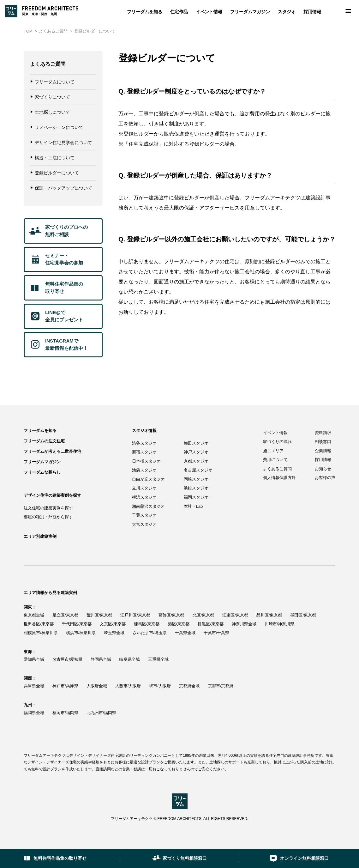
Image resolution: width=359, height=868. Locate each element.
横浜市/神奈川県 (81, 633)
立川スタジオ (144, 488)
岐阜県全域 (130, 659)
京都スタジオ (196, 461)
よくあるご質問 (53, 31)
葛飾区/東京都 (171, 615)
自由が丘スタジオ (148, 479)
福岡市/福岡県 (65, 713)
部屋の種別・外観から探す (48, 517)
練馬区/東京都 (147, 624)
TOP (28, 31)
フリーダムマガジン (250, 12)
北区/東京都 (203, 615)
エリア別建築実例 (40, 536)
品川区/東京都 (269, 615)
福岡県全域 (34, 713)
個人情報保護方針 (279, 478)
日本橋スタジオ (146, 461)
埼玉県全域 (114, 633)
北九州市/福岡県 (102, 713)
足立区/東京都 (65, 615)
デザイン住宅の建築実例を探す (52, 495)
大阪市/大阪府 (128, 686)
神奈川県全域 (244, 624)
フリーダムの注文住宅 (44, 441)
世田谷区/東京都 (39, 624)
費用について (275, 460)
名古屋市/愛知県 (67, 659)
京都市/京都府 (221, 686)
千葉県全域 (185, 633)
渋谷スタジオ (144, 443)
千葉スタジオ (144, 515)
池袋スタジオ (144, 470)
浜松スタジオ (196, 488)
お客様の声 (325, 478)
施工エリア (273, 451)
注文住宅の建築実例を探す (48, 508)
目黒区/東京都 (211, 624)
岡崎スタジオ (196, 479)
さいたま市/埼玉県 (150, 633)
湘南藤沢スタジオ (148, 506)
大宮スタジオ (144, 524)
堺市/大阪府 (160, 686)
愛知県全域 (34, 659)
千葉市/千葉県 (217, 633)
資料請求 (323, 433)
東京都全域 (34, 615)
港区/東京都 (179, 624)
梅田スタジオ (196, 443)
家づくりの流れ (277, 442)
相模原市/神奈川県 (41, 633)
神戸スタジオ (196, 452)
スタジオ (287, 12)
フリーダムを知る (145, 12)
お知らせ (323, 469)
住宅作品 (179, 12)
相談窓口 (323, 442)
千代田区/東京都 (77, 624)
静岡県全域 (101, 659)
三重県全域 (158, 659)
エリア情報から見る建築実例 (50, 593)
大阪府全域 (97, 686)
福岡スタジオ (196, 497)
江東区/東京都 (235, 615)
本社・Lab (193, 506)
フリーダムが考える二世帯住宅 (52, 451)
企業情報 (323, 451)
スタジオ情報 (144, 431)
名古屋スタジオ (198, 470)
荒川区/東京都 (99, 615)
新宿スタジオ (144, 452)
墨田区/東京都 (303, 615)
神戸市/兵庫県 (65, 686)
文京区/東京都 (113, 624)
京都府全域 (189, 686)
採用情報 (312, 12)
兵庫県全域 (34, 686)
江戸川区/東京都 (135, 615)
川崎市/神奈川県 (280, 624)
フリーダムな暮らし (42, 472)
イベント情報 (209, 12)
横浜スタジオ (144, 497)
